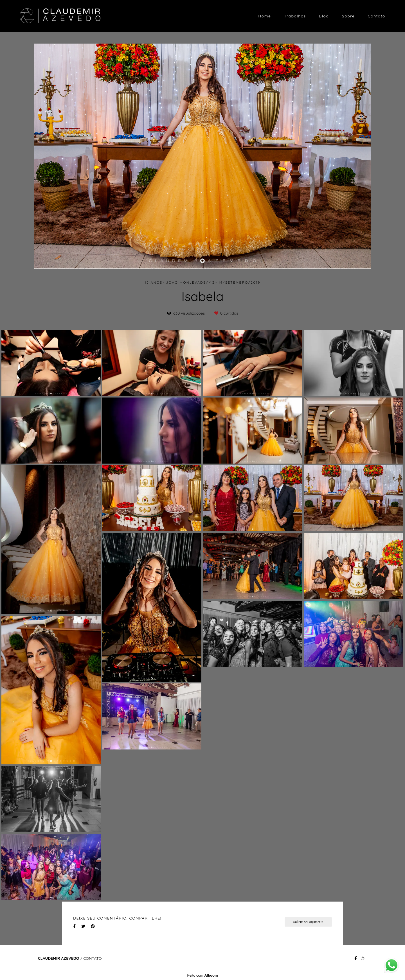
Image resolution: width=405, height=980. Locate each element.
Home (265, 16)
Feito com (202, 975)
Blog (324, 16)
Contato (376, 16)
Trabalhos (295, 16)
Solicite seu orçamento (308, 922)
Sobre (348, 16)
